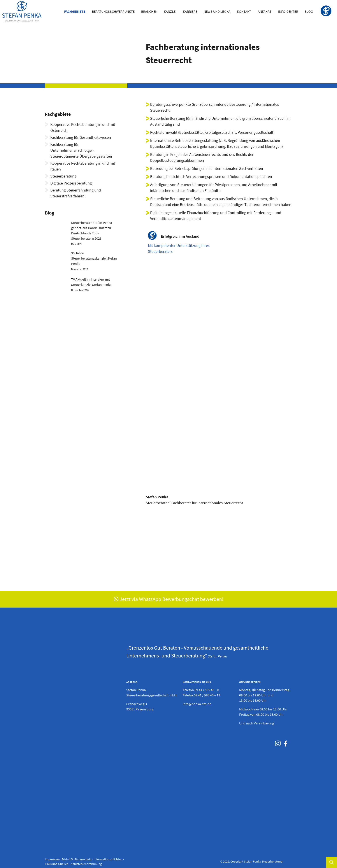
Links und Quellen (57, 864)
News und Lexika (217, 11)
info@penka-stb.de (197, 704)
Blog (309, 11)
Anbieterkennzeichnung (86, 864)
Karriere (190, 11)
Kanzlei (170, 11)
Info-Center (288, 11)
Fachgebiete (75, 11)
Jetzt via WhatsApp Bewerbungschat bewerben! (169, 599)
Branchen (149, 11)
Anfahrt (265, 11)
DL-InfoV (67, 859)
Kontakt (244, 11)
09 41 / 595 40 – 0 (207, 690)
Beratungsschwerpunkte (113, 11)
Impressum (52, 859)
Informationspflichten (108, 859)
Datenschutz (83, 859)
